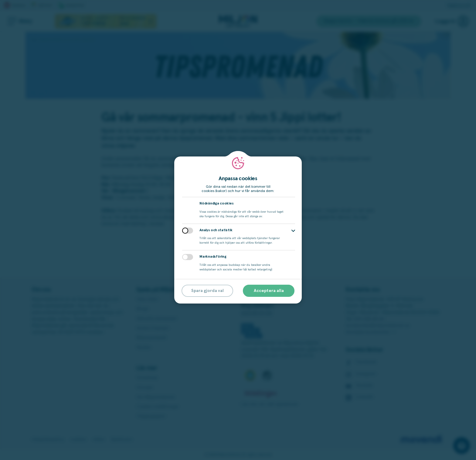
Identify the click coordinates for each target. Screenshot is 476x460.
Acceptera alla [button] (269, 291)
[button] (293, 231)
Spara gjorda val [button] (207, 291)
